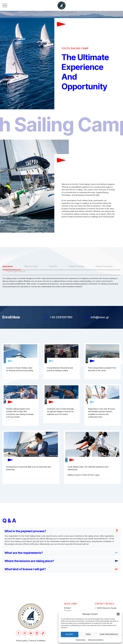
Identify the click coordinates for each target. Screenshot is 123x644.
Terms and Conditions (96, 640)
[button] (118, 614)
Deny (88, 634)
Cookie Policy (81, 640)
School (67, 609)
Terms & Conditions (37, 641)
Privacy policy (22, 641)
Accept (70, 634)
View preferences (109, 634)
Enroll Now (11, 317)
